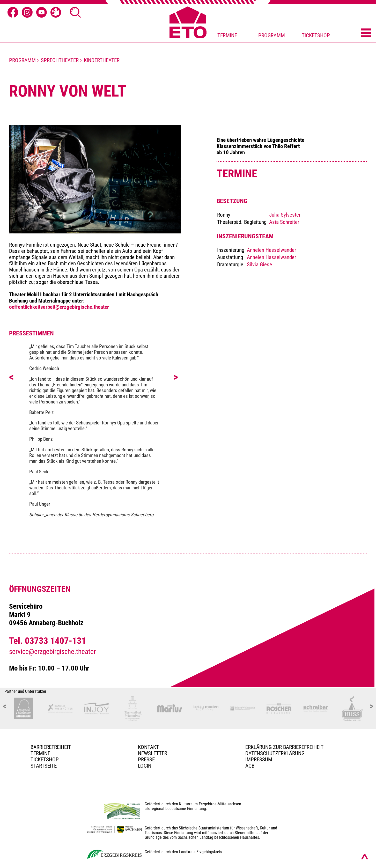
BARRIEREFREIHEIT (51, 747)
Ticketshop (45, 760)
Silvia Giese (259, 264)
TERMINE (227, 35)
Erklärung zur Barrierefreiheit (284, 747)
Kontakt (148, 747)
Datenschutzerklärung (275, 753)
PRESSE (146, 760)
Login (145, 766)
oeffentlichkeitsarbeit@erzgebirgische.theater (59, 307)
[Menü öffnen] (366, 33)
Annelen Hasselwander (271, 250)
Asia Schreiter (284, 222)
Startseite (44, 766)
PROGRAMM (272, 35)
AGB (250, 766)
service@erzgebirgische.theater (52, 652)
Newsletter (153, 753)
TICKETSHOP (316, 35)
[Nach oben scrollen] (365, 857)
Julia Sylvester (285, 215)
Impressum (259, 760)
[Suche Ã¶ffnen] (75, 12)
